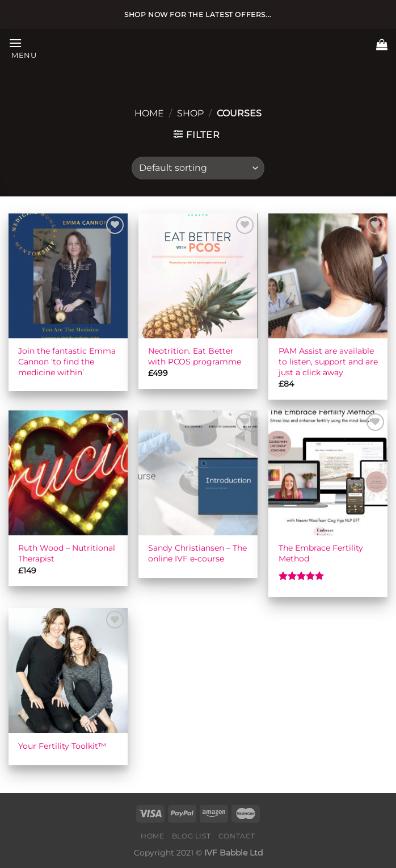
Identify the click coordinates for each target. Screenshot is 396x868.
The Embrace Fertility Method (321, 553)
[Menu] (23, 47)
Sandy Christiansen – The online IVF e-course (197, 553)
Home (149, 113)
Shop (190, 113)
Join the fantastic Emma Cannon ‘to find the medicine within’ (67, 361)
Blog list (191, 836)
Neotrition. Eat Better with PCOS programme (195, 356)
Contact (237, 836)
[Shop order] (198, 168)
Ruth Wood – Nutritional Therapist (67, 553)
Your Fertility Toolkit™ (62, 746)
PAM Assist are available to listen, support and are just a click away (328, 361)
